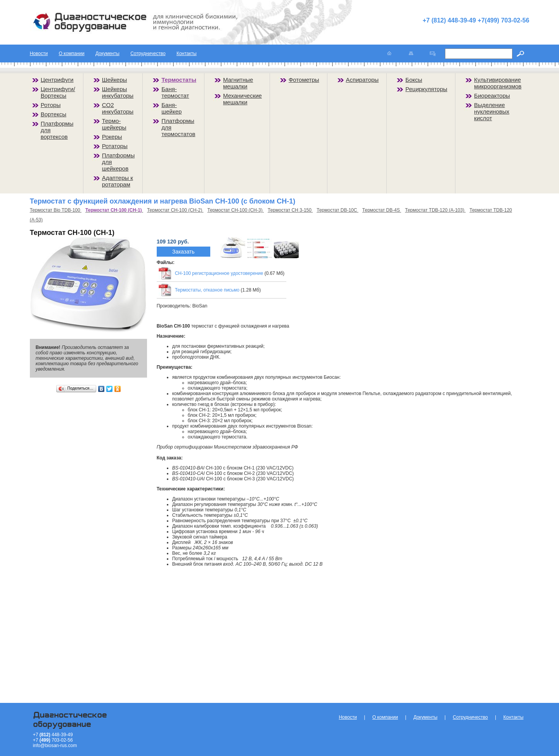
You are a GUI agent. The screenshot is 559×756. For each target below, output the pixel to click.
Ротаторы (115, 146)
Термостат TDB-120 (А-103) (435, 210)
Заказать (183, 252)
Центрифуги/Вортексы (58, 92)
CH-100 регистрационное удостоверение (219, 273)
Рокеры (112, 137)
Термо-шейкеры (114, 124)
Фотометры (304, 80)
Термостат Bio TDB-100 (56, 210)
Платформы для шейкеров (119, 162)
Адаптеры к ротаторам (118, 181)
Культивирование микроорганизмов (498, 83)
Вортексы (54, 114)
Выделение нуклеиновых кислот (492, 111)
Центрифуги (57, 80)
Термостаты (179, 80)
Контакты (187, 54)
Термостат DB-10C (337, 210)
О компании (71, 54)
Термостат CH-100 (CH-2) (175, 210)
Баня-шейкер (171, 108)
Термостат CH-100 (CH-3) (235, 210)
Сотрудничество (148, 54)
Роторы (51, 105)
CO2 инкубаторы (118, 108)
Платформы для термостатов (178, 127)
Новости (39, 54)
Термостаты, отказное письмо (207, 290)
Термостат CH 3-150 (290, 210)
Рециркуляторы (426, 89)
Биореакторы (492, 96)
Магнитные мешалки (238, 83)
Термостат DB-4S (382, 210)
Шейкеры (115, 80)
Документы (107, 54)
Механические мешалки (242, 99)
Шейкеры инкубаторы (118, 92)
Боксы (414, 80)
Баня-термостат (175, 92)
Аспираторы (363, 80)
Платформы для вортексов (57, 130)
